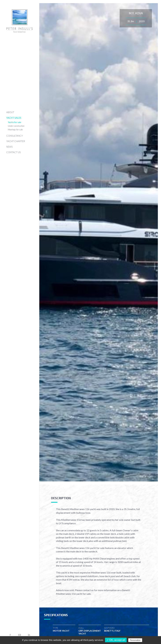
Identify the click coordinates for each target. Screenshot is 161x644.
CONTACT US (14, 152)
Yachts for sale (14, 122)
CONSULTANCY (15, 136)
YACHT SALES (14, 118)
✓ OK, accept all (116, 640)
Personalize (135, 640)
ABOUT (10, 112)
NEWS (10, 147)
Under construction (16, 126)
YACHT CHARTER (16, 141)
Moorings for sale (15, 130)
